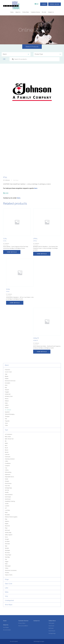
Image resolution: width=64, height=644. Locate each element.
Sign (6, 546)
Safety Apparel (9, 535)
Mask (6, 512)
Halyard (7, 390)
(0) (36, 4)
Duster (7, 479)
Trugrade (7, 421)
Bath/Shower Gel (9, 439)
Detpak (7, 379)
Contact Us (51, 12)
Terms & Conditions (23, 626)
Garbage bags (8, 488)
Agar (6, 374)
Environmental (7, 630)
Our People (6, 627)
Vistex (6, 425)
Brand (7, 365)
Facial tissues (8, 483)
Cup (6, 468)
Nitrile (7, 592)
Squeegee (7, 550)
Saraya (7, 408)
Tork (6, 419)
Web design (37, 641)
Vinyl (6, 596)
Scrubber (7, 541)
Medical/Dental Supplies (11, 517)
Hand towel (8, 499)
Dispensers (8, 474)
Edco (6, 385)
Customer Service (35, 12)
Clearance (7, 370)
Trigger (7, 562)
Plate (6, 528)
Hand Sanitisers (9, 495)
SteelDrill (7, 412)
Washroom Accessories (11, 570)
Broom (7, 450)
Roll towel (7, 530)
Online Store (26, 12)
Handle (7, 492)
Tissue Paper (8, 555)
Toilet (6, 564)
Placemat (7, 526)
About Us (18, 12)
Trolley (7, 568)
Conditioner (8, 463)
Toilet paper (8, 566)
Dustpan (7, 481)
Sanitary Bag (8, 533)
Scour (6, 537)
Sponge (7, 548)
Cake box (7, 454)
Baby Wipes (8, 437)
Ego (6, 387)
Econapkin (8, 383)
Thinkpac (7, 416)
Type (6, 430)
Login (44, 4)
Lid (6, 508)
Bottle (6, 443)
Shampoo (7, 544)
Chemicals (8, 457)
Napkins (7, 521)
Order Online (55, 4)
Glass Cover (9, 584)
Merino (7, 399)
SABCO (7, 405)
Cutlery (7, 470)
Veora (6, 423)
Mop (6, 519)
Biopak (7, 376)
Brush (6, 448)
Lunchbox (7, 510)
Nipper (7, 524)
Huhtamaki (8, 394)
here (36, 188)
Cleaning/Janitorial (10, 459)
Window (7, 573)
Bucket (7, 452)
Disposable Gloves (9, 477)
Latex (7, 588)
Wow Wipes (9, 605)
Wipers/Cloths (9, 575)
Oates (6, 403)
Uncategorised (9, 600)
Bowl (6, 446)
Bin (6, 441)
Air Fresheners (8, 434)
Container (7, 466)
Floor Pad (7, 486)
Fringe (7, 579)
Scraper (7, 539)
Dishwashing (8, 472)
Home (12, 12)
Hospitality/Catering (10, 501)
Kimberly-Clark (9, 396)
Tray (6, 559)
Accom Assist (8, 372)
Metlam (7, 401)
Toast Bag (7, 557)
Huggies (7, 392)
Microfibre (7, 515)
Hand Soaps (8, 497)
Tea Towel (7, 553)
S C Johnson (8, 410)
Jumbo (7, 504)
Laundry (7, 506)
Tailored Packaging (10, 414)
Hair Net (7, 490)
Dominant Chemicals (10, 381)
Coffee (6, 461)
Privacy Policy (22, 623)
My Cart (44, 12)
